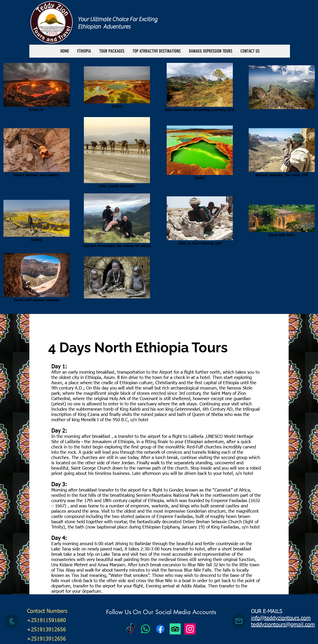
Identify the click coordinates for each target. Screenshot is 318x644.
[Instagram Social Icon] (190, 629)
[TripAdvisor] (175, 629)
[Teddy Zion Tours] (131, 629)
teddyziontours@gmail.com (283, 625)
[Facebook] (160, 629)
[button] (112, 51)
